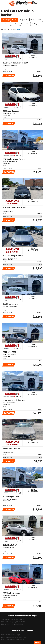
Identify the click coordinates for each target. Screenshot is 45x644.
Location (15, 24)
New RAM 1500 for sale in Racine (11, 634)
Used (15, 20)
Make (33, 20)
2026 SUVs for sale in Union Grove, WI (12, 623)
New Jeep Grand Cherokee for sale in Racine (14, 638)
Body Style (24, 20)
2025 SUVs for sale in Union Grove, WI (12, 625)
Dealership (25, 24)
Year (40, 20)
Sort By (35, 24)
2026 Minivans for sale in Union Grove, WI (13, 621)
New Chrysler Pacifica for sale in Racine (12, 640)
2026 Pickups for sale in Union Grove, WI (13, 619)
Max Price (6, 24)
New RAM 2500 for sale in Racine (11, 636)
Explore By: (6, 20)
